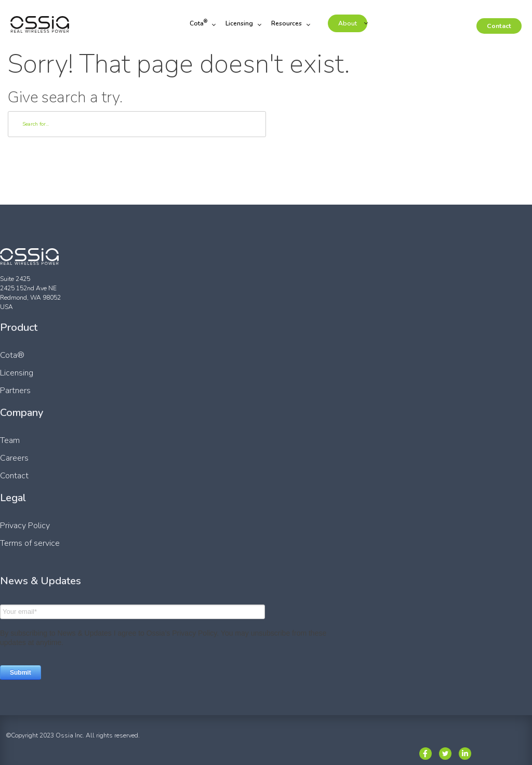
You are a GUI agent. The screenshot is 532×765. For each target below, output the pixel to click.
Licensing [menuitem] (240, 24)
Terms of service (30, 543)
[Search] (137, 124)
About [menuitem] (349, 24)
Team (10, 440)
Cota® (12, 355)
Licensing (17, 373)
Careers (14, 458)
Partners (15, 391)
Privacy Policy (25, 526)
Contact (500, 26)
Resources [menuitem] (288, 24)
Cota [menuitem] (199, 24)
